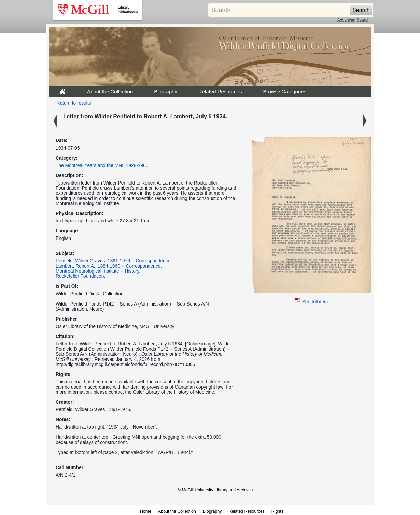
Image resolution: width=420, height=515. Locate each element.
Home (146, 511)
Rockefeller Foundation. (80, 276)
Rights (277, 511)
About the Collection (110, 91)
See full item (312, 302)
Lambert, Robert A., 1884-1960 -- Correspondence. (109, 266)
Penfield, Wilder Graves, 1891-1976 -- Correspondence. (114, 261)
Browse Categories (285, 91)
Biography (166, 91)
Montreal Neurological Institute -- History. (98, 271)
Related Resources (220, 91)
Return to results (74, 103)
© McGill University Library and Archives (215, 490)
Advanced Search (354, 20)
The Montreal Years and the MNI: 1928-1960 (102, 166)
